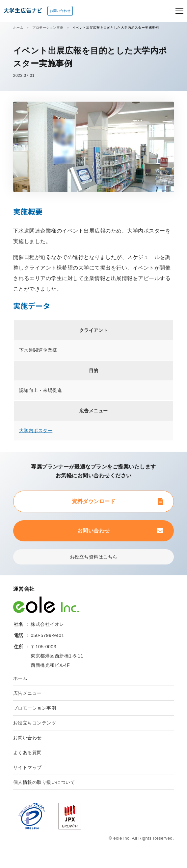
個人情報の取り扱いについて (44, 782)
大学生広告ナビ (23, 10)
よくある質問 (27, 753)
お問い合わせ (60, 11)
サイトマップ (27, 767)
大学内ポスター (36, 431)
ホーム (18, 28)
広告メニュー (27, 693)
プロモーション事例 (48, 28)
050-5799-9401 (47, 635)
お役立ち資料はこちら (94, 557)
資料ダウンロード (93, 501)
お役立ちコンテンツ (35, 723)
